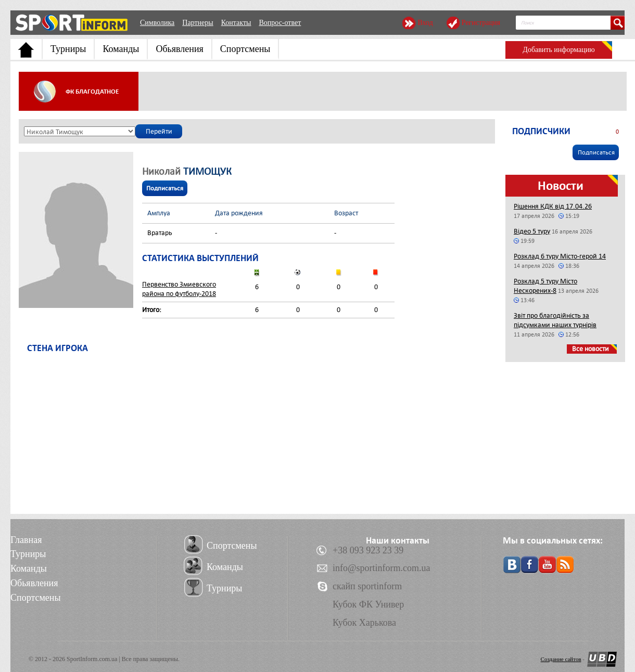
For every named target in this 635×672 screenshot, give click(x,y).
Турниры (68, 49)
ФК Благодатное (92, 92)
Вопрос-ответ (280, 23)
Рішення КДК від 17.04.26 (553, 206)
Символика (157, 23)
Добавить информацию (558, 50)
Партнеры (198, 23)
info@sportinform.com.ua (382, 568)
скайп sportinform (367, 586)
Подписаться (165, 188)
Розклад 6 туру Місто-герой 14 (560, 256)
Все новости (590, 349)
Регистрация (481, 23)
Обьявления (179, 49)
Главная (26, 540)
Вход (425, 23)
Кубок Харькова (364, 623)
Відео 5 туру (532, 231)
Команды (121, 49)
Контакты (236, 23)
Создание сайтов (561, 659)
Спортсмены (245, 49)
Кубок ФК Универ (368, 604)
